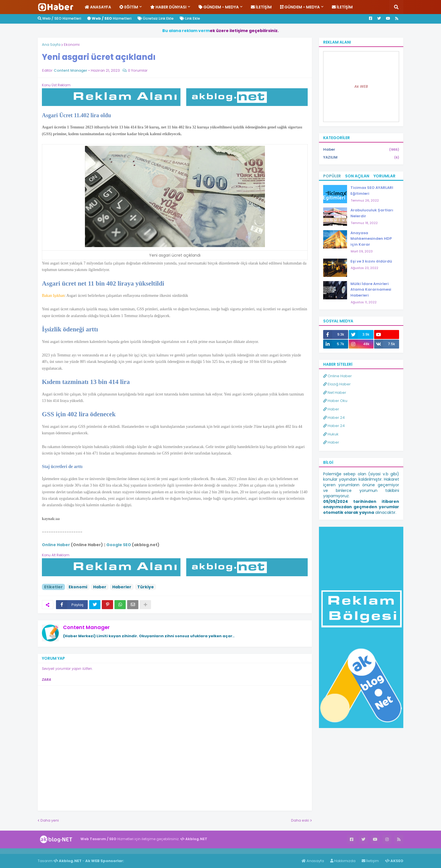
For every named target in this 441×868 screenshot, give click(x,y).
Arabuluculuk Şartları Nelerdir (372, 213)
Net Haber (335, 393)
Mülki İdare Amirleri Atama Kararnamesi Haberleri (371, 290)
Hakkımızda (343, 861)
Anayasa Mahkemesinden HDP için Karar (371, 239)
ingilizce (58, 851)
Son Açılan (357, 176)
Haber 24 (334, 418)
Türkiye (146, 587)
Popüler (332, 176)
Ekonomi (72, 45)
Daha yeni (50, 820)
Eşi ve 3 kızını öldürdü (371, 261)
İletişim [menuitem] (261, 7)
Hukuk (331, 434)
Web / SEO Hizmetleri (59, 18)
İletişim (370, 861)
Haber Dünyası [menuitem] (168, 7)
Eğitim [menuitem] (129, 7)
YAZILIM (361, 157)
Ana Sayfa (51, 45)
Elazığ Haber (337, 384)
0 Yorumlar (138, 70)
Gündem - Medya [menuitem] (219, 7)
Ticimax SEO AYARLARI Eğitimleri (372, 191)
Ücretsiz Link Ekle (156, 18)
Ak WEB (361, 86)
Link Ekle (190, 18)
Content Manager (86, 627)
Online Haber (337, 376)
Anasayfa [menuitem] (98, 7)
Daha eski (300, 820)
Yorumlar (384, 176)
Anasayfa (313, 861)
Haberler (122, 587)
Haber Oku (335, 401)
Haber (100, 587)
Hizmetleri (109, 18)
